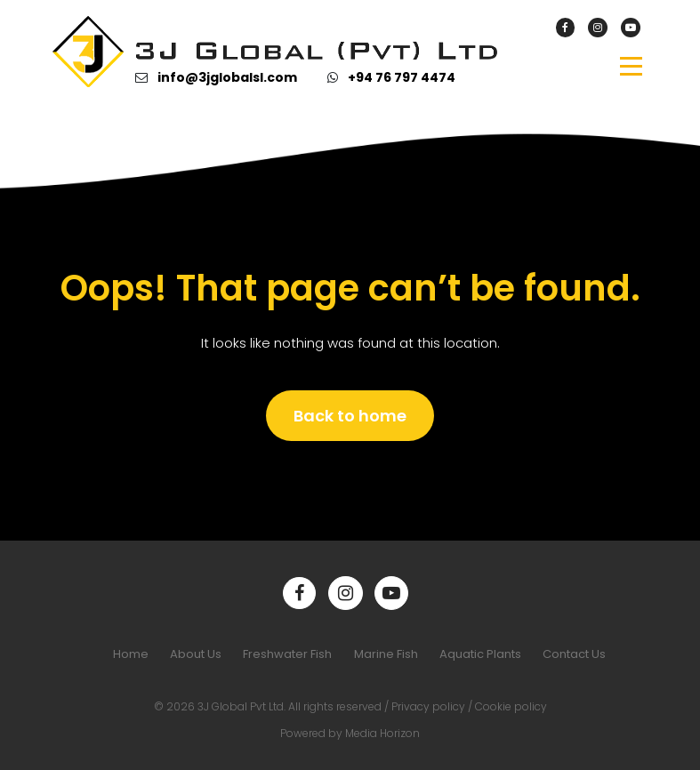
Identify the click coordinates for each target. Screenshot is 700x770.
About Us (196, 654)
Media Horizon (382, 733)
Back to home (350, 416)
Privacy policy (428, 706)
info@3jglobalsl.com (227, 77)
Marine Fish (386, 654)
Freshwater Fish (287, 654)
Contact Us (574, 654)
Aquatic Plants (480, 654)
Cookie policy (511, 706)
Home (131, 654)
